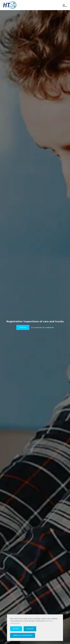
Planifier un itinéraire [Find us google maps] (42, 328)
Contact (23, 327)
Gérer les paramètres (23, 635)
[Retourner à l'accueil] (10, 5)
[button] (65, 5)
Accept (16, 629)
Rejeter (30, 629)
